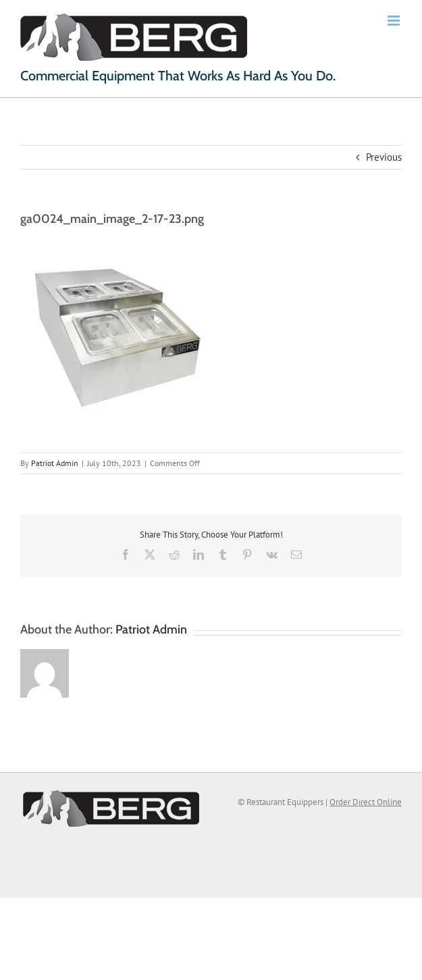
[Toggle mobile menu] (395, 21)
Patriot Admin (55, 463)
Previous (384, 157)
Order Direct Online (366, 802)
